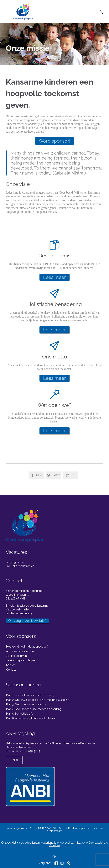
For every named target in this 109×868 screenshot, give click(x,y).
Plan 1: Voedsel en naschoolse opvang (30, 695)
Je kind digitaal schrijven (21, 660)
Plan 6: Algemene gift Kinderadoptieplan (31, 718)
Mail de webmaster (18, 609)
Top (53, 856)
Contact (11, 670)
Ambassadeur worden (20, 651)
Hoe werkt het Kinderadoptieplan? (27, 647)
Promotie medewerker (20, 566)
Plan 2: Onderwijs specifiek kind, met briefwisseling (38, 700)
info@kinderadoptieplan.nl (31, 606)
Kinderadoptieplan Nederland (35, 843)
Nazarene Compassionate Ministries (78, 844)
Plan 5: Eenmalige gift (19, 714)
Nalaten (11, 665)
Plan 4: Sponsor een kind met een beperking (34, 709)
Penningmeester (16, 562)
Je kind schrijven (16, 656)
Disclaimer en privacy (19, 613)
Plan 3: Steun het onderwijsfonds (26, 704)
